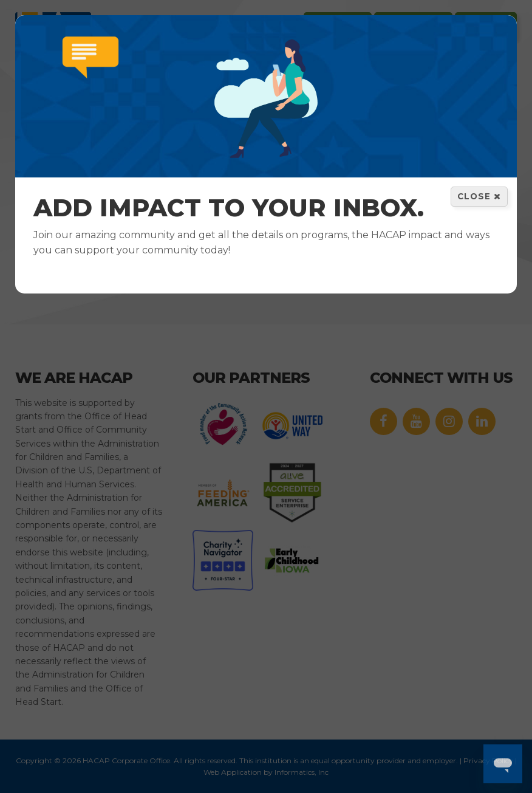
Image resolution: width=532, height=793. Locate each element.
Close (479, 196)
